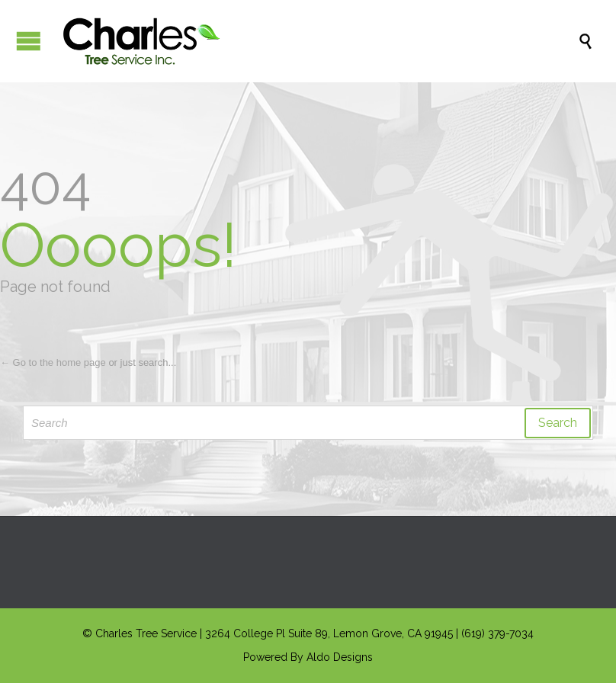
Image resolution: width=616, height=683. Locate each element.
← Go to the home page (53, 362)
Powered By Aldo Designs (308, 657)
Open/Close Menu (29, 41)
